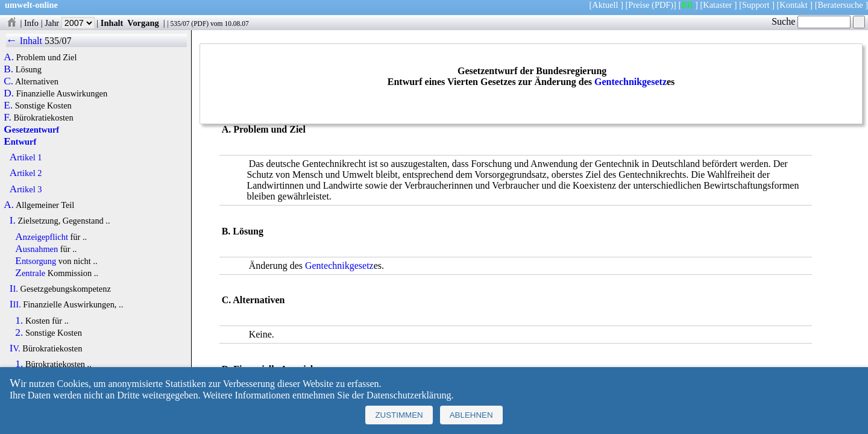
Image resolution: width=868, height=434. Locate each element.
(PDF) (662, 5)
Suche (811, 21)
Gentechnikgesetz (631, 82)
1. (19, 321)
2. (19, 333)
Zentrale (30, 273)
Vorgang (143, 23)
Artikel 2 (26, 173)
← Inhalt (24, 41)
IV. (15, 348)
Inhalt (112, 23)
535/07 (180, 24)
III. (15, 304)
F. (8, 118)
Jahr (70, 23)
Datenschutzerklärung (409, 395)
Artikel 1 (26, 157)
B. (8, 69)
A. (9, 57)
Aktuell (605, 5)
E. (8, 105)
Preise (639, 5)
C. (8, 81)
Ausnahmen (36, 249)
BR (687, 5)
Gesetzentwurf (31, 130)
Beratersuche (841, 5)
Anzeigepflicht (42, 237)
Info (31, 23)
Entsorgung (36, 261)
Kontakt (793, 5)
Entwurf (20, 142)
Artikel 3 (26, 189)
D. (9, 93)
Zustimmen (399, 415)
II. (14, 289)
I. (13, 221)
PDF (200, 24)
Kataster (717, 5)
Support (756, 5)
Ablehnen (471, 415)
